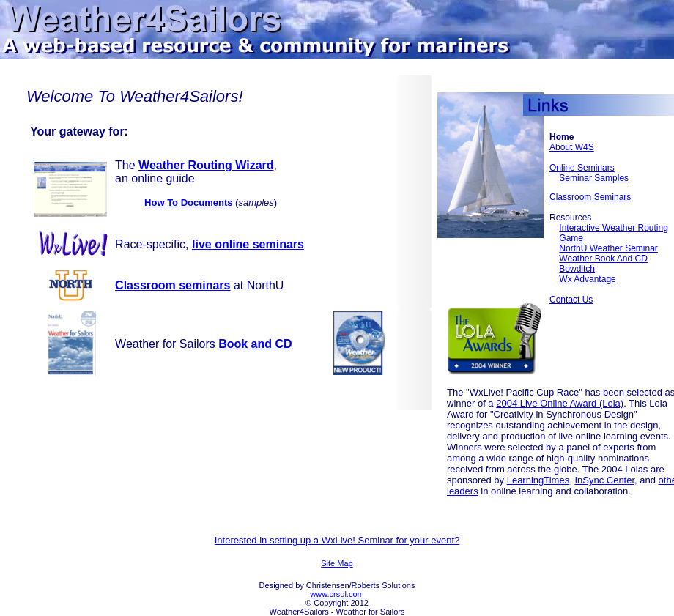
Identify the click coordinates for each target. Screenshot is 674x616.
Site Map (337, 563)
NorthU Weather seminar (608, 248)
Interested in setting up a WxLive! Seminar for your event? (337, 540)
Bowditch (577, 269)
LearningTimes (538, 480)
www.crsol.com (337, 594)
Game (571, 238)
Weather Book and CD (603, 259)
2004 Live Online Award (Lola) (560, 403)
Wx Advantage (587, 279)
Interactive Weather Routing (614, 228)
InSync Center (604, 480)
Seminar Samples (594, 178)
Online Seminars (582, 168)
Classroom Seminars (590, 197)
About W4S (572, 147)
